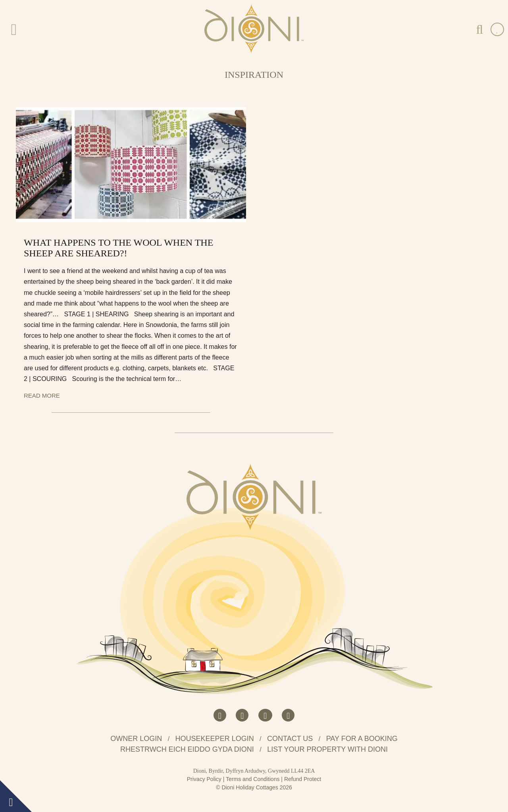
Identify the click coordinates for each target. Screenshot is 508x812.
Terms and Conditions (253, 779)
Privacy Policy (204, 779)
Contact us (290, 739)
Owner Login (136, 739)
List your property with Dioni (327, 749)
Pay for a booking (362, 739)
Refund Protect (303, 779)
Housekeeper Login (215, 739)
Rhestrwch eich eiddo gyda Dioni (187, 749)
